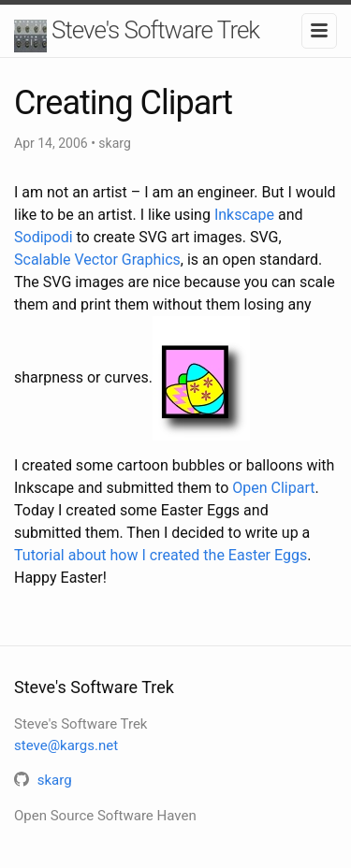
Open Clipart (273, 488)
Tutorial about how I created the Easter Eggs (161, 555)
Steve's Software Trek (155, 30)
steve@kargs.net (66, 745)
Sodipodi (44, 237)
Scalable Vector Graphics (97, 260)
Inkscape (244, 215)
